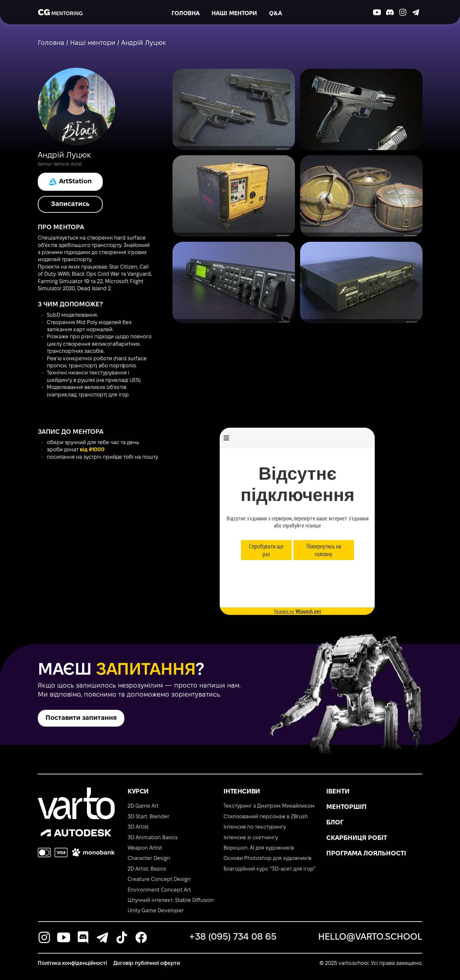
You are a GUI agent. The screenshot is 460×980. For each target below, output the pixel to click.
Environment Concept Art (159, 890)
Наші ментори (234, 14)
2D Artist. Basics (147, 869)
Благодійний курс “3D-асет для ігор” (269, 869)
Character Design (149, 858)
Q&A (276, 14)
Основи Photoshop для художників (267, 858)
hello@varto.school (370, 937)
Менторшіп (346, 807)
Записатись (70, 204)
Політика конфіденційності (72, 963)
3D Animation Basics (153, 838)
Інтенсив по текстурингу (255, 827)
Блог (335, 823)
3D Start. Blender (148, 817)
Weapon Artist (145, 848)
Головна (186, 14)
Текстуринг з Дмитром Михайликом (269, 806)
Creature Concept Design (159, 879)
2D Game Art (143, 806)
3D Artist (138, 827)
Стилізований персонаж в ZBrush (266, 817)
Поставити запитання (81, 718)
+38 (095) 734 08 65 (233, 937)
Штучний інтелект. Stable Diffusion (171, 900)
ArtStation (70, 182)
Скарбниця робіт (357, 838)
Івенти (338, 792)
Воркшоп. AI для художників (259, 848)
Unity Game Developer (156, 911)
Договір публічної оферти (147, 963)
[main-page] (60, 12)
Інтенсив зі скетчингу (251, 838)
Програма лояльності (366, 854)
